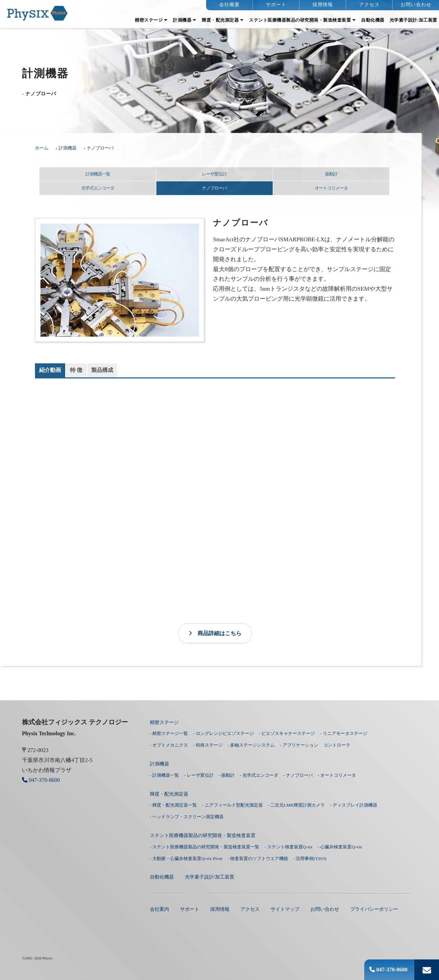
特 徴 (76, 370)
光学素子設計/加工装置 (413, 20)
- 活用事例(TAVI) (310, 858)
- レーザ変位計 (199, 775)
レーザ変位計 (214, 174)
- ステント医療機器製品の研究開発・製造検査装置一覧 (205, 847)
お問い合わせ (416, 5)
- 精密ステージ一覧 (169, 733)
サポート (276, 5)
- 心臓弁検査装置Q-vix (340, 847)
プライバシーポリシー (374, 909)
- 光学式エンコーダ (259, 775)
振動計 (331, 174)
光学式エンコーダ (98, 188)
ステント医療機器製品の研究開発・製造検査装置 (300, 20)
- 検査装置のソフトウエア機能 (258, 858)
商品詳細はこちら (215, 633)
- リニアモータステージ (344, 733)
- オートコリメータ (337, 775)
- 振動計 (227, 775)
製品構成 (102, 370)
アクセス (369, 5)
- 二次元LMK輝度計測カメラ (296, 805)
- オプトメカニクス (169, 745)
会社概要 (229, 5)
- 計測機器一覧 (165, 775)
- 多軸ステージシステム (251, 745)
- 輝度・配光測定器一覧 (174, 805)
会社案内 (159, 909)
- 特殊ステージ (208, 745)
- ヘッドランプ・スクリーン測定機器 (187, 817)
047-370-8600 (388, 970)
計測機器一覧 (98, 174)
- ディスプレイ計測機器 (354, 805)
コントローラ (337, 745)
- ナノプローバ (298, 775)
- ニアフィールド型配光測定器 (232, 805)
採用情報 (323, 5)
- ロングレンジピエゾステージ (223, 733)
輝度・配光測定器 (220, 20)
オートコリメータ (331, 188)
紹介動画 (50, 370)
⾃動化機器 (373, 20)
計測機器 (182, 20)
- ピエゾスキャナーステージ (287, 733)
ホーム (42, 148)
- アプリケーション (299, 745)
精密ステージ (149, 20)
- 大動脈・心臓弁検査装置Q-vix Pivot (186, 858)
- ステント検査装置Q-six (288, 847)
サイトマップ (285, 909)
